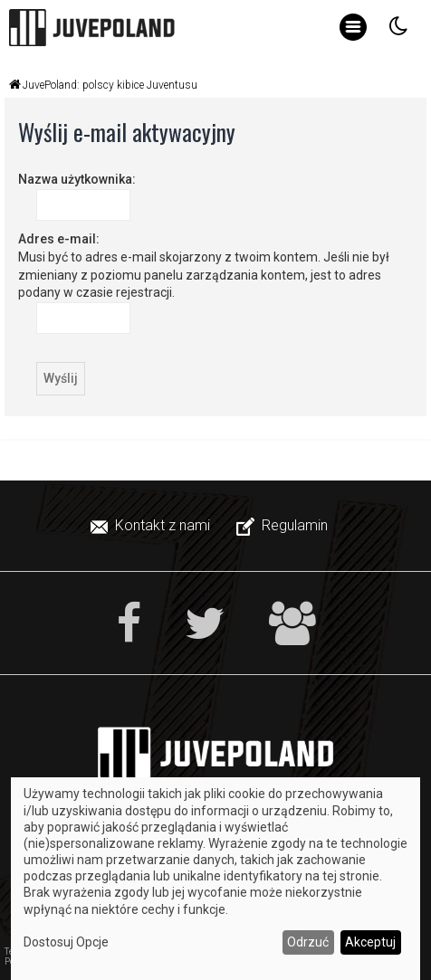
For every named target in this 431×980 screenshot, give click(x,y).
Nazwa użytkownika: (77, 179)
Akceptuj (370, 942)
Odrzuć (308, 942)
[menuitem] (152, 526)
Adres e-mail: (59, 239)
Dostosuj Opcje (66, 942)
